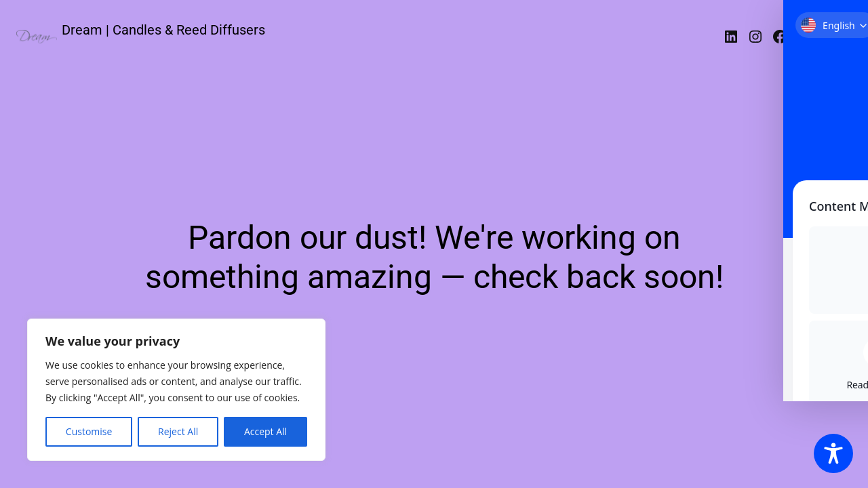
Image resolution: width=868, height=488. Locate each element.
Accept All (265, 431)
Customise (89, 431)
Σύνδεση (822, 37)
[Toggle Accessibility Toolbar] (833, 453)
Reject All (178, 431)
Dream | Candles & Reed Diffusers (163, 30)
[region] (176, 390)
